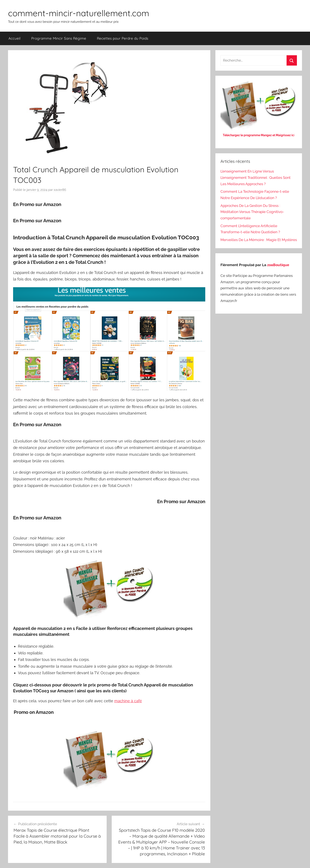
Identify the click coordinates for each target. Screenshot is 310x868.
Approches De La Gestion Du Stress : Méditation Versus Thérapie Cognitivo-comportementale (252, 212)
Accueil (14, 38)
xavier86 (60, 190)
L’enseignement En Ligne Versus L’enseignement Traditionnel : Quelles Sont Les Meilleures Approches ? (256, 178)
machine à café (128, 701)
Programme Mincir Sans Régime (59, 38)
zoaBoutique (278, 265)
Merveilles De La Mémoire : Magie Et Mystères (259, 240)
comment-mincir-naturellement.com (79, 13)
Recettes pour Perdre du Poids (123, 38)
